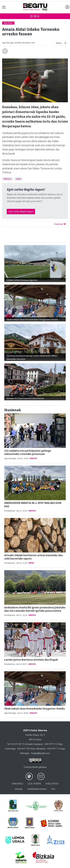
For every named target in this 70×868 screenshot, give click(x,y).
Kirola (7, 179)
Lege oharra (34, 784)
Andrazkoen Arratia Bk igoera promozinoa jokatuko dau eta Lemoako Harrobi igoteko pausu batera (35, 609)
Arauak (19, 789)
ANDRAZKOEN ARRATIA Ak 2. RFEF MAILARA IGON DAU (33, 504)
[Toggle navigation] (4, 7)
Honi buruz (17, 784)
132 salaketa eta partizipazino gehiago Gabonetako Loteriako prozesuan (28, 452)
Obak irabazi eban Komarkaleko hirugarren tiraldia (35, 709)
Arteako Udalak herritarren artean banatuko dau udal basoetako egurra (34, 557)
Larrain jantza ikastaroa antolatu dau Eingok (31, 660)
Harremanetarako (37, 789)
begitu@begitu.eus (40, 753)
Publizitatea (52, 784)
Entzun (59, 43)
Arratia (33, 458)
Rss (53, 789)
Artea (31, 563)
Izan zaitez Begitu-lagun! (21, 211)
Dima (35, 16)
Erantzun (60, 224)
